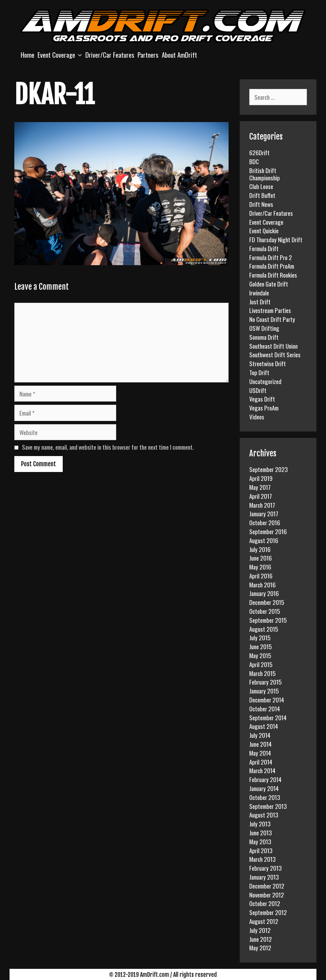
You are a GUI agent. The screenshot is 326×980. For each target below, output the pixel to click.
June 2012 (261, 939)
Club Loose (261, 186)
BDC (254, 161)
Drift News (261, 204)
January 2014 (264, 788)
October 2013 (265, 797)
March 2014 (262, 770)
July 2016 (260, 549)
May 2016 (260, 567)
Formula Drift (264, 248)
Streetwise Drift (268, 363)
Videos (257, 417)
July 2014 (260, 735)
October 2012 (265, 903)
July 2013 (260, 824)
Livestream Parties (270, 310)
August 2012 (264, 921)
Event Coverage (61, 55)
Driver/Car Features (110, 55)
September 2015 (268, 620)
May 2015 (260, 655)
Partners (148, 55)
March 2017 (262, 505)
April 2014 (261, 762)
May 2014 (260, 753)
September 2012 (268, 912)
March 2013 (262, 859)
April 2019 (261, 478)
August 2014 (264, 726)
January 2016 (264, 593)
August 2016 (264, 540)
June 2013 (261, 832)
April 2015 (261, 664)
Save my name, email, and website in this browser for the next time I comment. (108, 447)
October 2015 (265, 611)
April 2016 (261, 576)
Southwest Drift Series (275, 354)
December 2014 (267, 700)
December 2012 (267, 886)
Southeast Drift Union (273, 346)
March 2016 (262, 584)
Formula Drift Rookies (273, 275)
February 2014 (265, 779)
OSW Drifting (264, 328)
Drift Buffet (262, 195)
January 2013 (264, 877)
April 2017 (261, 496)
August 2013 (264, 815)
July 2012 (260, 930)
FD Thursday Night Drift (276, 239)
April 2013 (261, 850)
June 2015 (261, 646)
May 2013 (260, 841)
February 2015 (266, 682)
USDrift (258, 390)
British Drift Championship (265, 174)
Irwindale (259, 293)
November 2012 (267, 895)
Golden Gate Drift (269, 284)
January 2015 (264, 691)
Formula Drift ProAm (272, 266)
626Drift (259, 152)
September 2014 (268, 717)
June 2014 (260, 744)
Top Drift (259, 372)
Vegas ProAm (264, 408)
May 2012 (260, 947)
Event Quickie (264, 230)
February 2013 (266, 868)
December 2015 (267, 602)
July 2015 (260, 637)
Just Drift (260, 301)
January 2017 (264, 513)
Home (28, 55)
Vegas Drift (262, 399)
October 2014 (265, 708)
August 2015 (264, 629)
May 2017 (260, 487)
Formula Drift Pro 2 (271, 257)
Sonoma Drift (264, 337)
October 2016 (265, 522)
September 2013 (268, 806)
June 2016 (261, 558)
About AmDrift (179, 55)
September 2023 (269, 469)
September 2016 (268, 531)
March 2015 (262, 673)
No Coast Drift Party (272, 319)
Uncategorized (265, 381)
